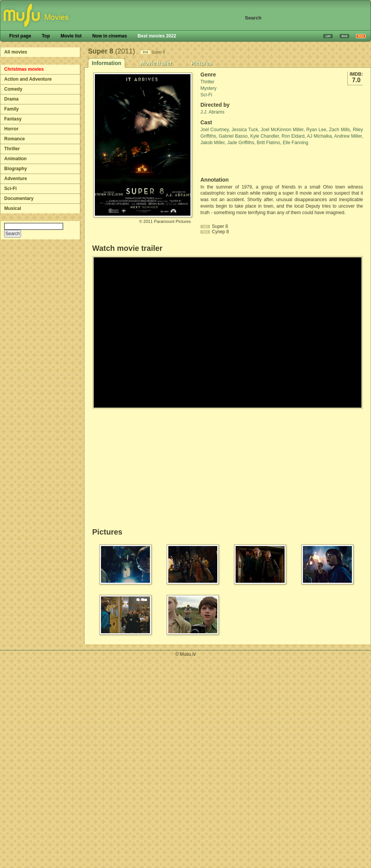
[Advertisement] (245, 161)
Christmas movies (24, 69)
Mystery (208, 88)
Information (107, 63)
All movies (16, 52)
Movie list (71, 36)
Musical (13, 208)
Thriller (12, 149)
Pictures (201, 63)
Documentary (19, 198)
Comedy (13, 89)
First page (20, 36)
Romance (15, 139)
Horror (11, 129)
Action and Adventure (28, 79)
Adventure (15, 179)
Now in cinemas (110, 36)
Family (11, 109)
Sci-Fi (11, 189)
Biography (15, 169)
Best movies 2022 (157, 36)
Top (46, 36)
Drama (11, 99)
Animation (15, 159)
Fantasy (13, 119)
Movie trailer (156, 63)
